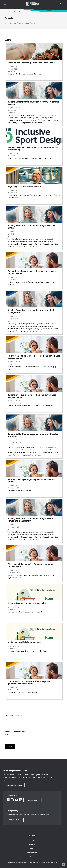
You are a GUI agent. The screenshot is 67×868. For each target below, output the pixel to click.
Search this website (60, 3)
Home (6, 12)
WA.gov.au (32, 836)
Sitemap (32, 857)
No (7, 738)
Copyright (32, 840)
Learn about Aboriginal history (14, 785)
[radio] (5, 734)
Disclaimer (32, 844)
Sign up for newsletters (33, 800)
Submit (10, 746)
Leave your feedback (15, 820)
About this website (32, 853)
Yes (7, 734)
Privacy (32, 848)
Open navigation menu (4, 3)
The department (13, 12)
